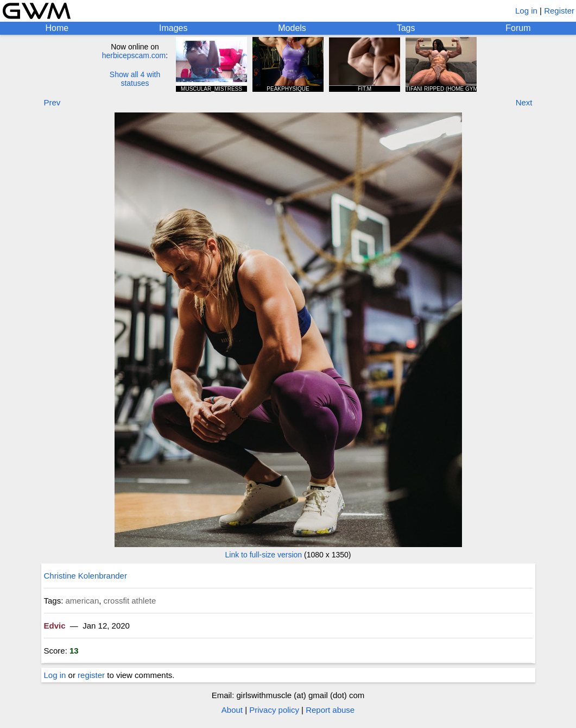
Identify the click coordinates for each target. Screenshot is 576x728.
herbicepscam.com (134, 55)
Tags (406, 28)
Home (57, 28)
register (91, 675)
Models (292, 28)
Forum (518, 28)
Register (559, 11)
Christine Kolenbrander (86, 576)
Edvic (55, 626)
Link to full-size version (264, 555)
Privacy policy (274, 710)
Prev (52, 102)
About (232, 710)
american (83, 601)
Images (173, 28)
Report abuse (330, 710)
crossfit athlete (130, 601)
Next (524, 102)
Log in (526, 11)
